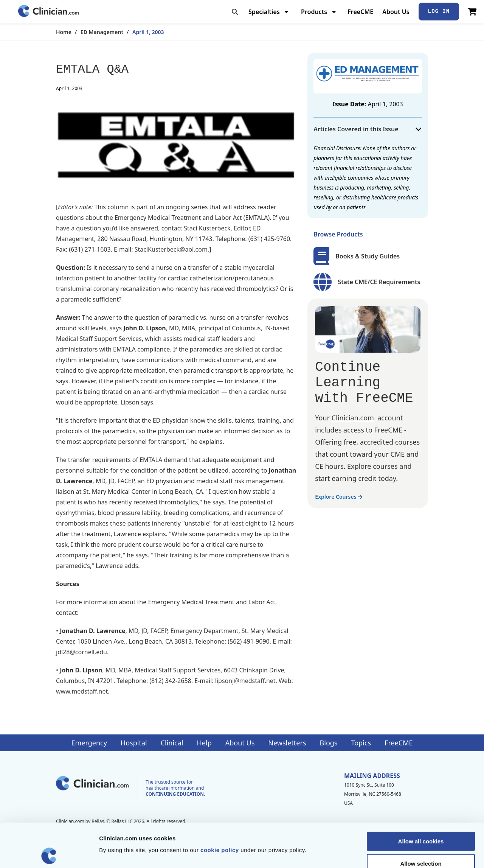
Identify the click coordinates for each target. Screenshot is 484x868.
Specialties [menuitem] (264, 12)
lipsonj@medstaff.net (245, 681)
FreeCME (360, 12)
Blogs (329, 743)
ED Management (102, 32)
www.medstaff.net (82, 691)
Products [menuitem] (314, 12)
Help (204, 743)
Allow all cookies (421, 797)
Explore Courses (339, 497)
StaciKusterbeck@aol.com (171, 249)
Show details (397, 853)
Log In (439, 11)
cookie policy (220, 806)
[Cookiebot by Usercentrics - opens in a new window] (49, 853)
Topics (361, 743)
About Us (396, 12)
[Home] (48, 12)
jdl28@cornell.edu (81, 652)
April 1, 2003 (148, 32)
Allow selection (421, 820)
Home (64, 32)
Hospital (134, 743)
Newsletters (287, 743)
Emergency (89, 743)
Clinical (172, 743)
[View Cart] (472, 12)
